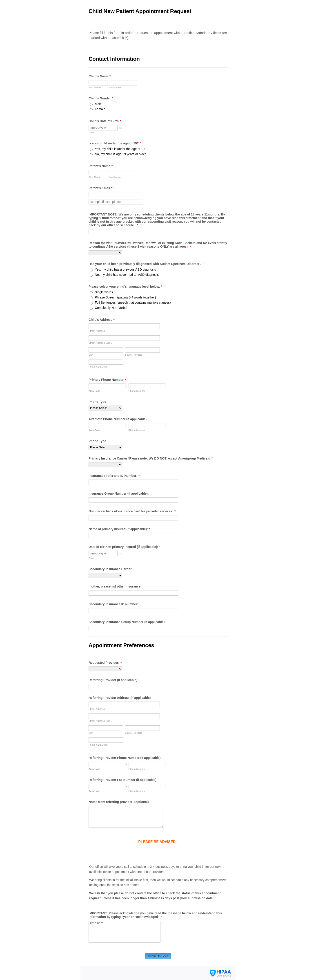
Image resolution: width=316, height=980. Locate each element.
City (91, 355)
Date (91, 132)
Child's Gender (101, 98)
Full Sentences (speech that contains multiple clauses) (133, 303)
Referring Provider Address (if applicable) (120, 698)
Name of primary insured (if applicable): (119, 529)
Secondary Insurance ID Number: (113, 604)
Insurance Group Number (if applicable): (119, 493)
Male (98, 104)
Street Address (97, 331)
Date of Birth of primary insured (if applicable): (125, 547)
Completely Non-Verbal (111, 308)
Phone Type (97, 402)
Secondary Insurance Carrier (110, 569)
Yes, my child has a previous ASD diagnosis (125, 269)
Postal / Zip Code (98, 367)
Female (100, 109)
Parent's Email (100, 188)
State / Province (134, 355)
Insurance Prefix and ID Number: (114, 476)
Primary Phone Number (107, 380)
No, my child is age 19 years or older (120, 154)
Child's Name (100, 76)
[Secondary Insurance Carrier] (105, 575)
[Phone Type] (105, 408)
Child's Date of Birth (105, 121)
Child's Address (102, 320)
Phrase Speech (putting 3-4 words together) (125, 297)
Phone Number (137, 391)
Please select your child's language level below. (125, 287)
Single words (104, 292)
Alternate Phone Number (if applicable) (118, 419)
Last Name (115, 87)
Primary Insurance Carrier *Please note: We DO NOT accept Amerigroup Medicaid (151, 458)
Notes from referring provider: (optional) (119, 802)
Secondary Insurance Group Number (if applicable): (127, 622)
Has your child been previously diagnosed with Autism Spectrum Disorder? (146, 264)
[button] (120, 128)
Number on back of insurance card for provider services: (132, 511)
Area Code (95, 391)
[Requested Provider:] (105, 669)
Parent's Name (101, 166)
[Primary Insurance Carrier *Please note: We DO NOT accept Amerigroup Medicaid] (105, 465)
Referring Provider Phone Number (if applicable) (125, 758)
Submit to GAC (158, 956)
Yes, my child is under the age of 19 (120, 149)
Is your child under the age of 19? (115, 143)
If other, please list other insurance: (115, 586)
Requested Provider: (105, 663)
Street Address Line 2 (100, 343)
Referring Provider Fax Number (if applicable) (122, 780)
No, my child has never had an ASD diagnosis (127, 275)
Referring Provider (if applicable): (113, 680)
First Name (95, 87)
